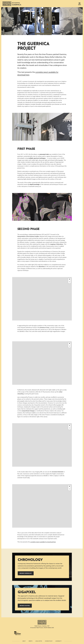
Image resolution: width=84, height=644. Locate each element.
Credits (31, 641)
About (24, 641)
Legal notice (39, 641)
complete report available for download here (43, 542)
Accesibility (59, 641)
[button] (69, 279)
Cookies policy (49, 641)
